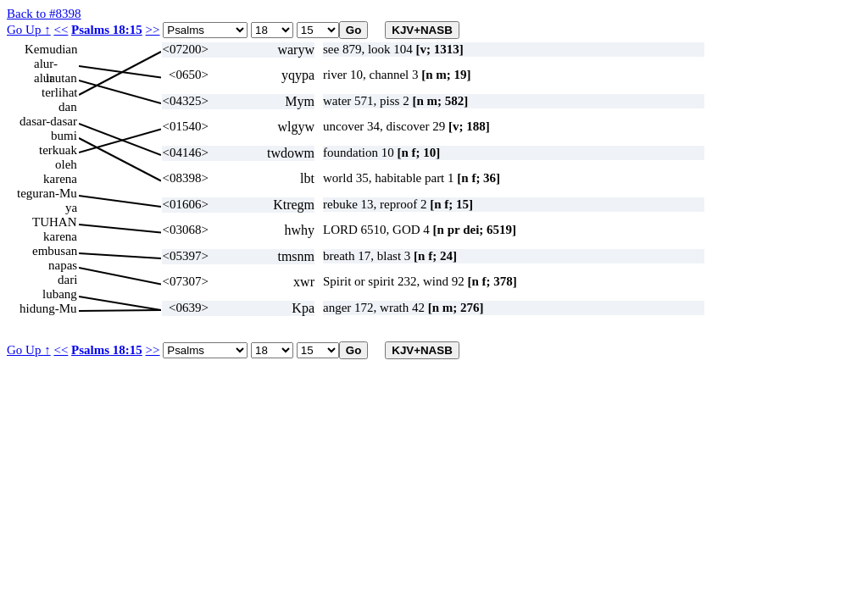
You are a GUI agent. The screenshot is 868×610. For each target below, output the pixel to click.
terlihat (59, 92)
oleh (66, 164)
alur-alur (46, 64)
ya (71, 208)
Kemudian (51, 49)
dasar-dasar (48, 121)
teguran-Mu (47, 193)
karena (60, 179)
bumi (64, 136)
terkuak (58, 150)
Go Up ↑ (29, 30)
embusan (55, 251)
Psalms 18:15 (107, 30)
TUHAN (55, 222)
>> (153, 30)
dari (67, 280)
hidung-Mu (48, 308)
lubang (60, 294)
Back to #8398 (44, 14)
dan (68, 107)
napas (63, 265)
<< (61, 30)
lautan (61, 78)
